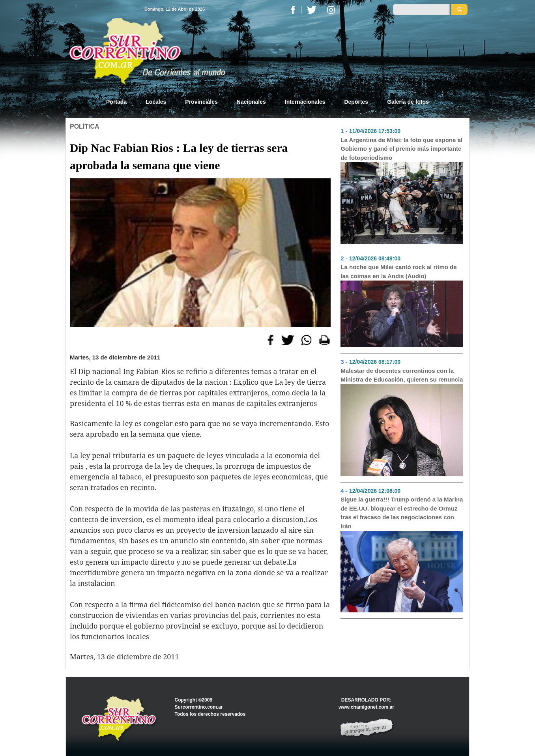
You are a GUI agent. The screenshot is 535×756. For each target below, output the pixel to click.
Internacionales (305, 102)
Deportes (356, 102)
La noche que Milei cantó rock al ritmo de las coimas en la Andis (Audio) (398, 271)
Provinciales (201, 102)
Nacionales (251, 102)
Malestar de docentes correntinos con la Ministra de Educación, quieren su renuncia (402, 375)
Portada (121, 101)
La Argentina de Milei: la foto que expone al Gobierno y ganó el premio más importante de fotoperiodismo (401, 149)
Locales (156, 102)
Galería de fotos (408, 102)
